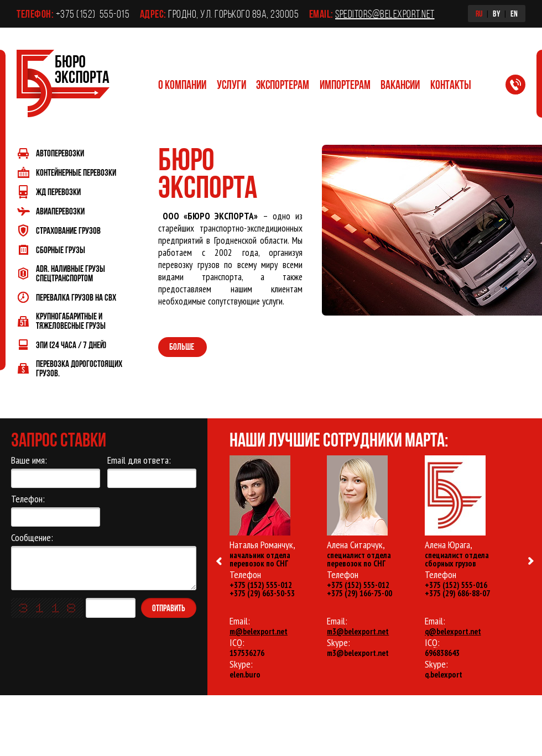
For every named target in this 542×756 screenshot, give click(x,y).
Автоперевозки (60, 153)
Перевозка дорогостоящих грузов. (79, 368)
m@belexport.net (259, 631)
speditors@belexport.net (385, 14)
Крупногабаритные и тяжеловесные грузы (71, 321)
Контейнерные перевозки (76, 172)
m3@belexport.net (358, 631)
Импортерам (345, 84)
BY (496, 13)
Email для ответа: (152, 471)
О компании (182, 84)
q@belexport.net (453, 631)
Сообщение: (104, 561)
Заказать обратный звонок (522, 87)
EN (514, 13)
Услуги (231, 84)
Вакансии (400, 84)
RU (479, 13)
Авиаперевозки (60, 211)
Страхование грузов (68, 230)
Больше (183, 346)
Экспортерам (283, 84)
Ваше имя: (56, 471)
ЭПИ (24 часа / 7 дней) (71, 345)
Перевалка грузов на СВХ (76, 297)
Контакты (451, 84)
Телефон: (56, 510)
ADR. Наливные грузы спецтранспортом (71, 273)
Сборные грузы (61, 250)
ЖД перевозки (58, 191)
